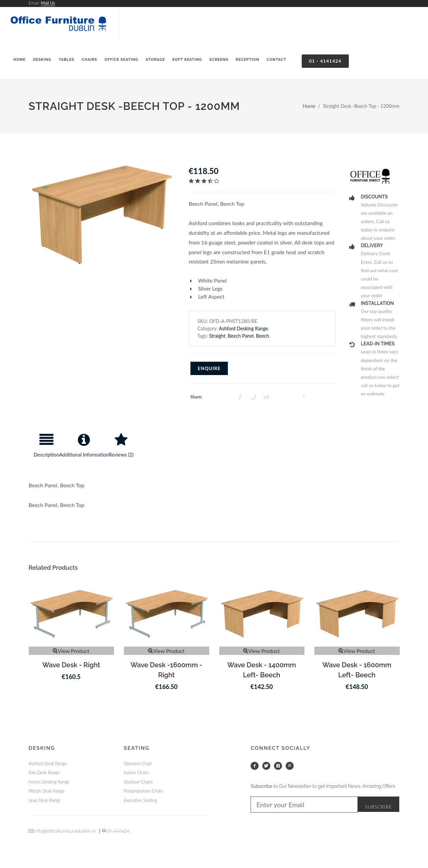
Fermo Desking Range (49, 782)
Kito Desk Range (44, 772)
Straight (217, 336)
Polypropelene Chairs (144, 791)
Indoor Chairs (136, 772)
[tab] (46, 448)
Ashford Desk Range (48, 763)
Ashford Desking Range (243, 328)
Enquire (209, 368)
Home (309, 106)
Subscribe (379, 807)
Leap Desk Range (45, 800)
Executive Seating (140, 800)
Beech (262, 336)
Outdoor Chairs (138, 782)
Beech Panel (241, 336)
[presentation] (46, 448)
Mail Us (48, 3)
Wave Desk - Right (71, 665)
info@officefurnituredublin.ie (62, 831)
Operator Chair (138, 763)
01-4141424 (116, 831)
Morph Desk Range (47, 791)
